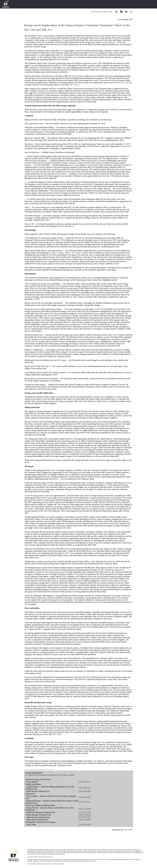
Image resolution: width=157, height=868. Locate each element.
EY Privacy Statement (58, 864)
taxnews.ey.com (96, 12)
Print (105, 12)
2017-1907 (124, 83)
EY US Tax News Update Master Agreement (39, 864)
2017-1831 (74, 85)
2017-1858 (116, 42)
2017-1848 (57, 734)
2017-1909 (128, 830)
